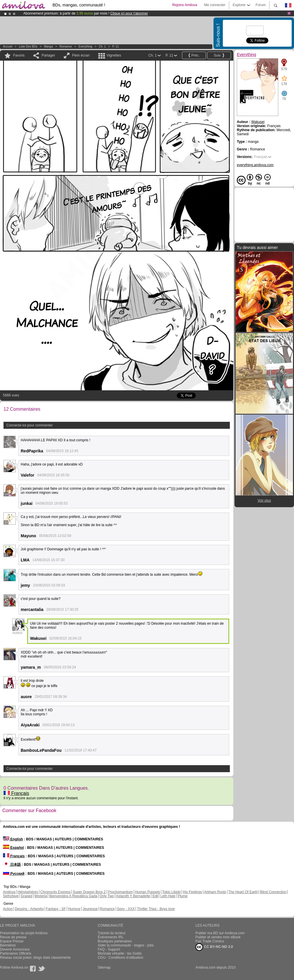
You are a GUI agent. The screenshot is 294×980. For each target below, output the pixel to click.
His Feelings (192, 892)
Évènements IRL (111, 937)
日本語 (12, 865)
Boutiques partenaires (115, 941)
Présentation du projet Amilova (24, 933)
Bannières (8, 945)
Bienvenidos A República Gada (73, 896)
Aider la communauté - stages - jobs (126, 945)
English (13, 839)
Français (16, 793)
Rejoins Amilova (185, 5)
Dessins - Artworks (29, 909)
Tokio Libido (171, 892)
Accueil (8, 46)
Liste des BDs (28, 46)
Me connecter (215, 5)
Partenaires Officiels (16, 953)
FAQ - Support (109, 949)
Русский (14, 874)
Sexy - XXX (126, 909)
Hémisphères (28, 892)
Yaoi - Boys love (162, 909)
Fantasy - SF (56, 909)
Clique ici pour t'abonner (129, 13)
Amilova (9, 892)
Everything (85, 46)
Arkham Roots (215, 892)
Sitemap (104, 967)
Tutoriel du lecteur (112, 933)
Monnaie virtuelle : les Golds (120, 953)
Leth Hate (168, 896)
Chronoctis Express (55, 892)
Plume (183, 896)
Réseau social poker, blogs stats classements (35, 958)
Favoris (19, 55)
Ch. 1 (102, 46)
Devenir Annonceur (15, 949)
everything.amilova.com (255, 165)
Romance (66, 46)
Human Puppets (148, 892)
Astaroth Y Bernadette (133, 896)
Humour (74, 909)
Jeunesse (90, 909)
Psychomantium (120, 892)
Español (13, 848)
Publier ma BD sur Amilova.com (220, 933)
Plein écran (81, 55)
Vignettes (114, 55)
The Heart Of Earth (243, 892)
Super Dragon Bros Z (89, 892)
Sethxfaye (11, 896)
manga (49, 46)
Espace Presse (12, 941)
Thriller (143, 909)
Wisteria (41, 896)
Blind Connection (273, 892)
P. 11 (116, 46)
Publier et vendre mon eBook (218, 937)
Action (8, 909)
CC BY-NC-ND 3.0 (214, 947)
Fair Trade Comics (210, 941)
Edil (155, 896)
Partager (48, 55)
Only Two (107, 896)
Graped (27, 896)
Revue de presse (13, 937)
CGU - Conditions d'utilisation (120, 958)
